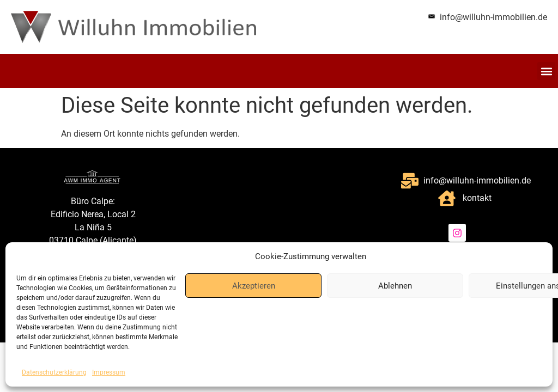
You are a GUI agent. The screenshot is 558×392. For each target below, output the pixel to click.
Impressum (109, 372)
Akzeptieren (254, 286)
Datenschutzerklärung (54, 372)
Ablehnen (395, 286)
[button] (546, 71)
